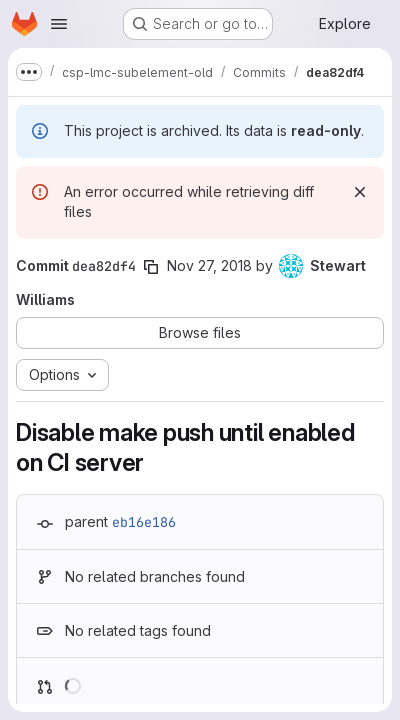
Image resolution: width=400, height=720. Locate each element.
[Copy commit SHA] (151, 267)
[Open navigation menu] (59, 24)
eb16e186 (144, 522)
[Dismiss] (360, 192)
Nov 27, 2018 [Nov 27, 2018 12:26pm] (209, 265)
